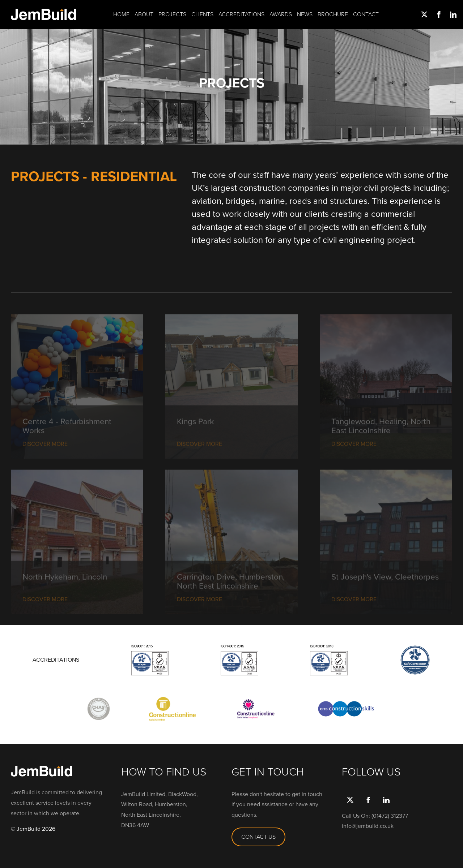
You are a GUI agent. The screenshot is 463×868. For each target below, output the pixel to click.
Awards (281, 14)
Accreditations (241, 14)
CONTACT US (258, 837)
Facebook (438, 14)
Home (121, 14)
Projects (172, 14)
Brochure (333, 14)
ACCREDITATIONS (56, 660)
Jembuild (43, 14)
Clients (202, 14)
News (305, 14)
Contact (366, 14)
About (144, 14)
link (452, 14)
